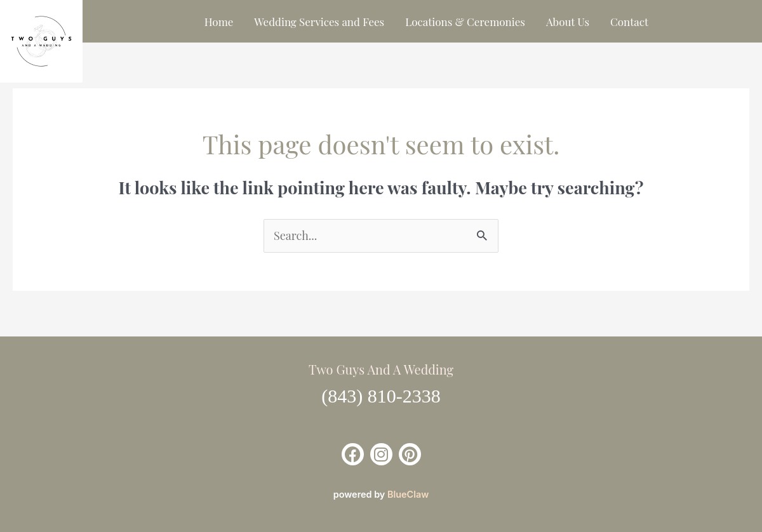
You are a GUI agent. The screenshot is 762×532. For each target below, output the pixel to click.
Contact (629, 22)
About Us (568, 22)
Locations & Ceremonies (465, 22)
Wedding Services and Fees (319, 22)
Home (219, 22)
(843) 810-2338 (381, 396)
